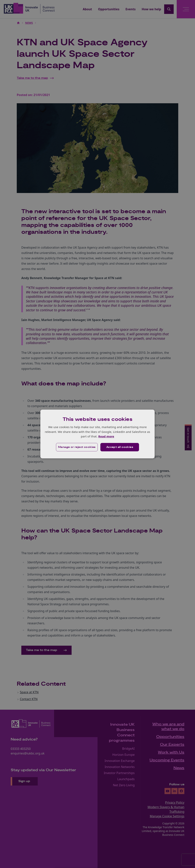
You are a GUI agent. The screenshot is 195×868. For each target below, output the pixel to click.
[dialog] (97, 434)
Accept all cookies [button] (120, 447)
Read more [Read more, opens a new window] (106, 436)
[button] (77, 447)
